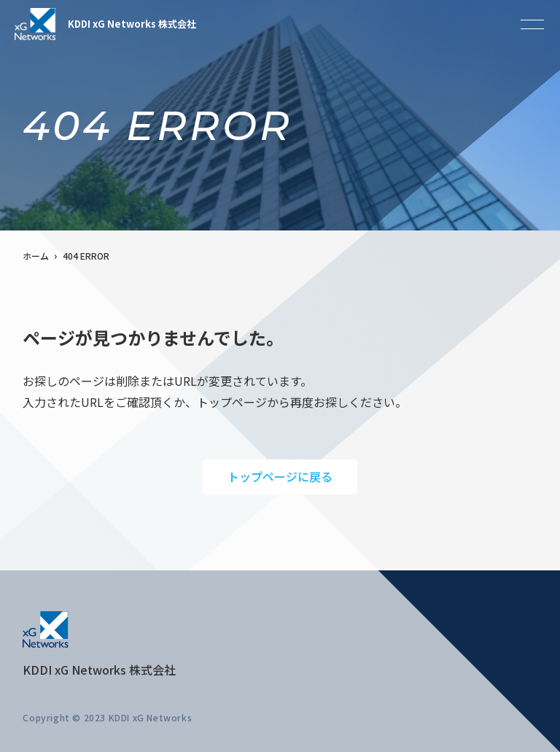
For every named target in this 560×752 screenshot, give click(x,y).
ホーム (36, 256)
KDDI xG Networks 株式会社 (105, 24)
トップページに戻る (280, 476)
